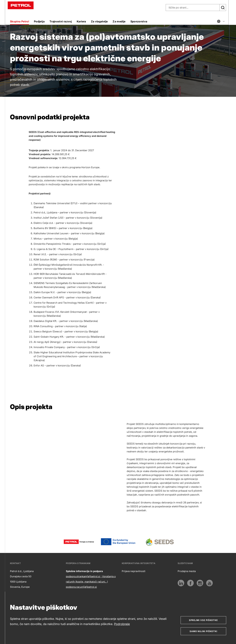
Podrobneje (122, 624)
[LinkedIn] (181, 583)
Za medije (119, 21)
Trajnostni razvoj (61, 21)
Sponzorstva (139, 21)
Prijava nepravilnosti (134, 571)
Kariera (81, 21)
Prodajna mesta (187, 571)
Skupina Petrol (20, 21)
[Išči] (223, 8)
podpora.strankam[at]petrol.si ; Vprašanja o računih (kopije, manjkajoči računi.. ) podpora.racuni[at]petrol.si (91, 582)
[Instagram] (200, 583)
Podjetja (39, 21)
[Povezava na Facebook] (190, 583)
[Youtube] (209, 583)
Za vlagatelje (99, 21)
